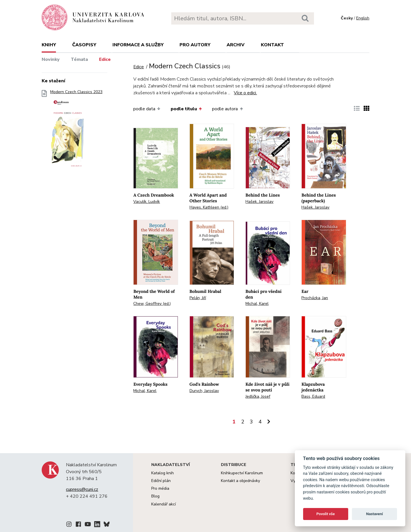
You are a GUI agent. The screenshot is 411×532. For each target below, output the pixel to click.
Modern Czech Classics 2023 (76, 131)
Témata (79, 59)
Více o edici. (245, 93)
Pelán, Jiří (198, 298)
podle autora (227, 109)
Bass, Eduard (313, 396)
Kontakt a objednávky (240, 481)
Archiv (236, 45)
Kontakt (272, 45)
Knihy (49, 45)
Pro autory (195, 45)
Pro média (160, 488)
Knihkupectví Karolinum (242, 473)
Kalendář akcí (164, 504)
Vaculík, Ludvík (147, 202)
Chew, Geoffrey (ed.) (152, 304)
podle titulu (186, 109)
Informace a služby (138, 45)
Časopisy (84, 45)
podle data (147, 109)
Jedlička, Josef (258, 396)
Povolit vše (326, 514)
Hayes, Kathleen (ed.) (209, 207)
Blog (155, 496)
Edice (105, 59)
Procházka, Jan (315, 298)
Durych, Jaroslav (204, 391)
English (363, 18)
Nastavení (375, 514)
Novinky (51, 59)
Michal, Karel (257, 304)
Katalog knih (163, 473)
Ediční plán (161, 481)
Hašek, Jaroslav (259, 202)
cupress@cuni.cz (82, 489)
